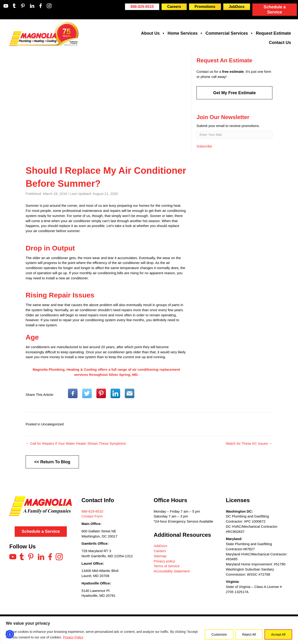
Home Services (185, 33)
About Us (153, 33)
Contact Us (280, 43)
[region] (149, 630)
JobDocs (160, 546)
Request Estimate (273, 33)
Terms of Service (167, 566)
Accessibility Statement (172, 571)
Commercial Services (230, 33)
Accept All (278, 634)
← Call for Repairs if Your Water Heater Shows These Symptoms (76, 443)
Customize (219, 634)
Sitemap (160, 556)
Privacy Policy (73, 637)
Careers (160, 551)
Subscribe (204, 146)
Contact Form (92, 516)
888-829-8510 (92, 511)
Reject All (249, 634)
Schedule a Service (275, 10)
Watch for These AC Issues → (249, 443)
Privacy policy (164, 561)
